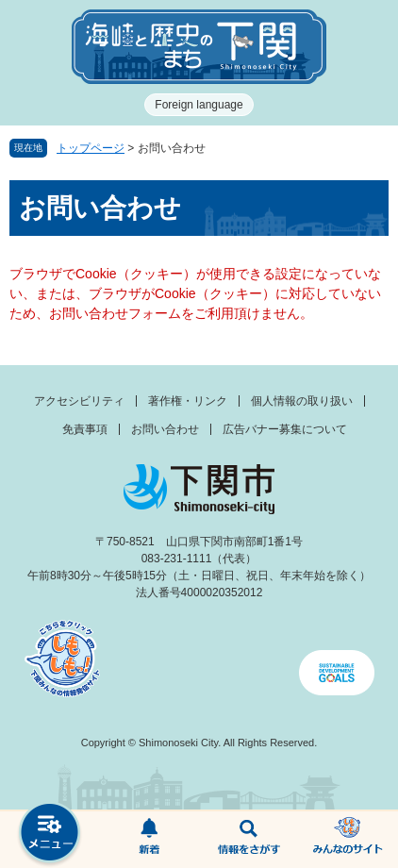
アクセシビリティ (79, 401)
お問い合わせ (165, 429)
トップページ (91, 148)
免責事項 (85, 429)
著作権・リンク (188, 401)
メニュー (50, 835)
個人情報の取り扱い (302, 401)
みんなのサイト (349, 840)
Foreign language (199, 105)
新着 (150, 840)
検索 (249, 840)
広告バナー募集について (285, 429)
